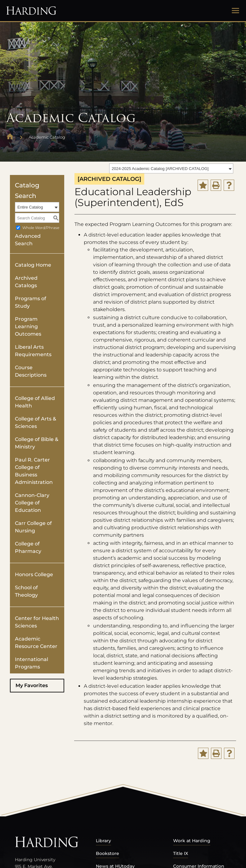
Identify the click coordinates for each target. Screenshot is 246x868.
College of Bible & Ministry (37, 443)
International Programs (31, 663)
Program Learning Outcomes (28, 326)
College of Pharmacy (28, 547)
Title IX (181, 853)
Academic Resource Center (36, 643)
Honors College (34, 574)
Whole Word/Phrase (41, 228)
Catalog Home (33, 265)
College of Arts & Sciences (36, 423)
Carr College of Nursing (33, 527)
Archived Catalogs (26, 282)
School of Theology (26, 591)
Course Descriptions (31, 371)
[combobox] (171, 168)
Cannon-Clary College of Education (32, 503)
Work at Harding (192, 841)
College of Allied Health (35, 402)
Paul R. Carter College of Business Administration (34, 471)
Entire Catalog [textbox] (30, 207)
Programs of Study (31, 302)
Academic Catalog (47, 137)
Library (103, 841)
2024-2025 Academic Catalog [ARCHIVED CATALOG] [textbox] (160, 169)
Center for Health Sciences (37, 622)
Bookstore (107, 853)
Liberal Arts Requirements (33, 351)
